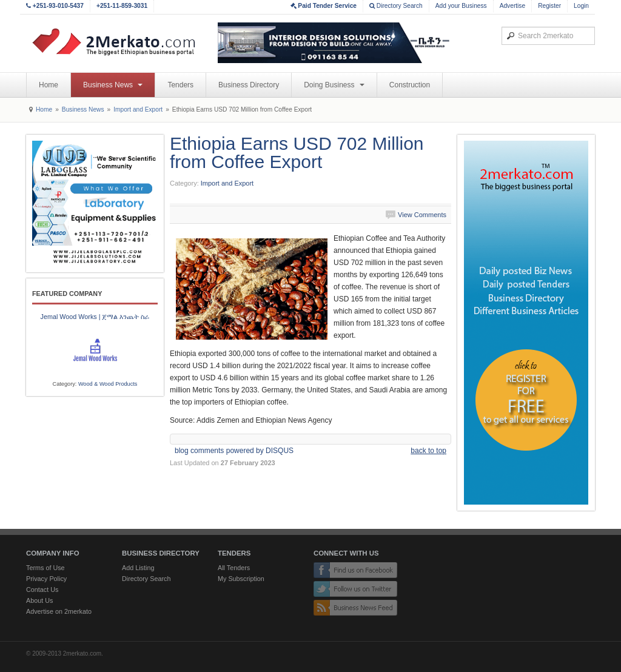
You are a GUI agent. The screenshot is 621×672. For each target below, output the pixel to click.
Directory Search (396, 6)
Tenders (180, 85)
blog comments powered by (234, 451)
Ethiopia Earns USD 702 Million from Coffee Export (297, 153)
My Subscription (241, 579)
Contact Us (42, 590)
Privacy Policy (46, 579)
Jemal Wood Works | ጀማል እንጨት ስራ (95, 317)
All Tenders (234, 568)
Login (581, 6)
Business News (113, 85)
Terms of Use (45, 568)
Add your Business (461, 6)
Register (549, 6)
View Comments (422, 215)
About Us (39, 600)
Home (49, 85)
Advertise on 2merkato (59, 611)
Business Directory (249, 85)
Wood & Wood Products (108, 384)
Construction (410, 85)
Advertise (512, 6)
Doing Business (334, 85)
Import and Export (138, 109)
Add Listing (138, 568)
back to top (428, 451)
